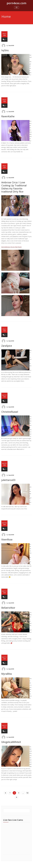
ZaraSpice (7, 346)
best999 (11, 45)
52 (27, 793)
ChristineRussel (10, 412)
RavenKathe (8, 116)
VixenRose (7, 539)
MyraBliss (7, 674)
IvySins (5, 50)
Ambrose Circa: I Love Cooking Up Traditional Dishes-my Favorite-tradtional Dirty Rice (14, 187)
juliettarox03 (8, 480)
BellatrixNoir (8, 608)
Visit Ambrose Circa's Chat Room (11, 247)
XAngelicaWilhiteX (11, 742)
